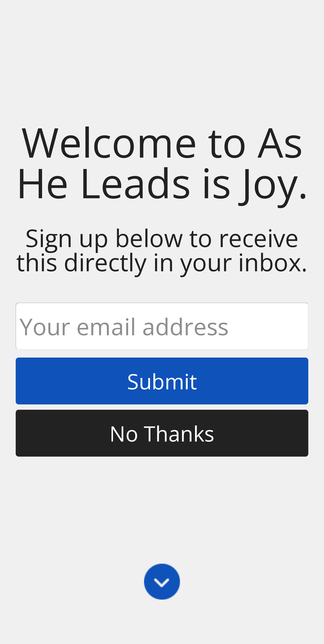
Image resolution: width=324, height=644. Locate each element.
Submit (162, 381)
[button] (162, 162)
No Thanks (162, 433)
